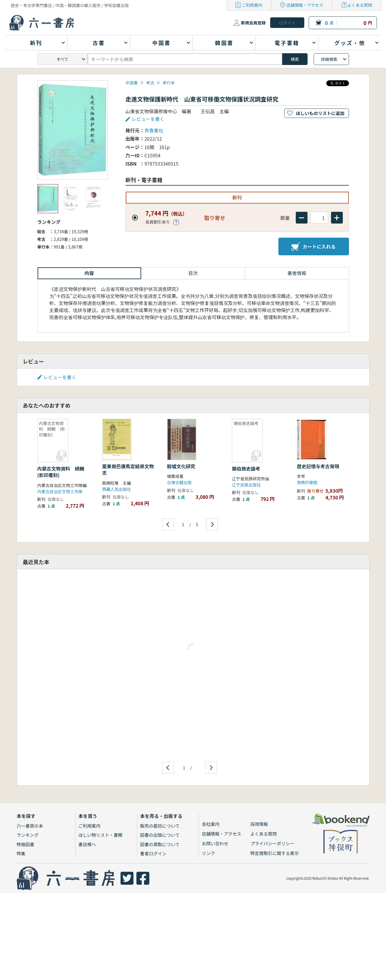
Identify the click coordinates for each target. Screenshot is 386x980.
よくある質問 (360, 5)
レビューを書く (148, 119)
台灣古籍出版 (179, 482)
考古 (150, 83)
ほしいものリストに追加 (320, 113)
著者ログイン (153, 853)
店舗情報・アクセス (305, 5)
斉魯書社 (154, 130)
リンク (209, 853)
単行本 (169, 83)
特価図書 (26, 844)
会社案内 (211, 824)
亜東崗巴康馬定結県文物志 (128, 469)
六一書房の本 (30, 826)
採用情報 (259, 824)
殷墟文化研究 (181, 466)
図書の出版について (160, 835)
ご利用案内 (252, 5)
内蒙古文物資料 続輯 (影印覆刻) (63, 472)
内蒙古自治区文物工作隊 (60, 491)
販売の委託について (160, 826)
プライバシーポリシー (273, 843)
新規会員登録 (253, 23)
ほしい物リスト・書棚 (101, 835)
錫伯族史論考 (246, 469)
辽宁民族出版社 (246, 485)
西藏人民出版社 (116, 489)
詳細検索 (329, 59)
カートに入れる (313, 246)
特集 (21, 853)
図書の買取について (160, 844)
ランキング (28, 835)
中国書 (132, 83)
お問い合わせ (215, 843)
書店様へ (87, 844)
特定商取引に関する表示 (275, 853)
